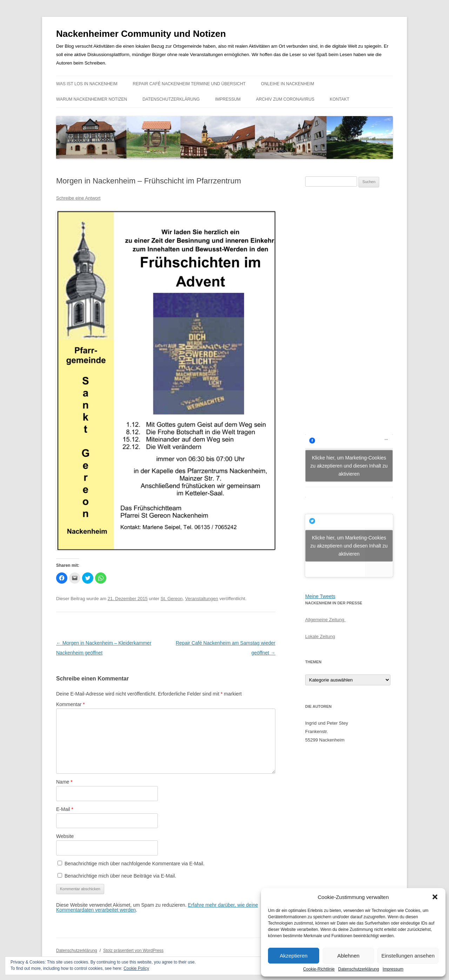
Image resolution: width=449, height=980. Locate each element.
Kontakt (340, 99)
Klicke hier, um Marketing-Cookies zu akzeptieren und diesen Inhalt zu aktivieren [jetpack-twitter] (349, 545)
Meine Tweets (320, 596)
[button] (435, 897)
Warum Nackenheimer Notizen (92, 99)
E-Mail (65, 809)
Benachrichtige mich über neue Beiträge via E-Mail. (120, 876)
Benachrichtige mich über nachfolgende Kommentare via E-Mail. (135, 864)
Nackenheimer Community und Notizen (141, 34)
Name (64, 782)
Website (65, 836)
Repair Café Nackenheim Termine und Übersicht (189, 84)
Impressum (393, 969)
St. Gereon (172, 599)
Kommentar (71, 704)
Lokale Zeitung (320, 636)
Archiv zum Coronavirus (285, 99)
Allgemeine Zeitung (325, 620)
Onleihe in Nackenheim (287, 84)
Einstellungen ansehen (408, 956)
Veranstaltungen (202, 599)
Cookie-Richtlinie (319, 969)
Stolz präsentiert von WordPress (133, 951)
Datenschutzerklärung (359, 969)
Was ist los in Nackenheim (87, 84)
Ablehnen (348, 956)
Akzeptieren (293, 956)
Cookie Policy (136, 968)
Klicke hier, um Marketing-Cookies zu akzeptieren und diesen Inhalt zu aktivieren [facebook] (349, 465)
